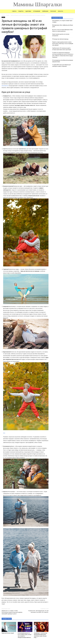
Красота (60, 11)
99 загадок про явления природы (60, 39)
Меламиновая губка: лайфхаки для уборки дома (63, 26)
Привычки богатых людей (8, 633)
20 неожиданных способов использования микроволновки (63, 61)
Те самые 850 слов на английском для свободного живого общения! (61, 66)
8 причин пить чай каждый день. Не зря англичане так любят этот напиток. (38, 611)
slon (4, 433)
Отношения (37, 11)
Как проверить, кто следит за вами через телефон (62, 21)
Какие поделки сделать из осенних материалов (61, 35)
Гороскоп (53, 11)
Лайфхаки (45, 11)
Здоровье (28, 11)
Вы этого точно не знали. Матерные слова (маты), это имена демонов (62, 30)
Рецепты (21, 11)
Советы (14, 11)
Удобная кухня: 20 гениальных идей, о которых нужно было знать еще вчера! (62, 49)
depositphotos (5, 86)
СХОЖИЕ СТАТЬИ (7, 619)
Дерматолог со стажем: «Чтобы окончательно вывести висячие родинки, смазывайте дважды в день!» (12, 612)
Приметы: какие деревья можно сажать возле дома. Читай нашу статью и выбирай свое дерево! (63, 44)
